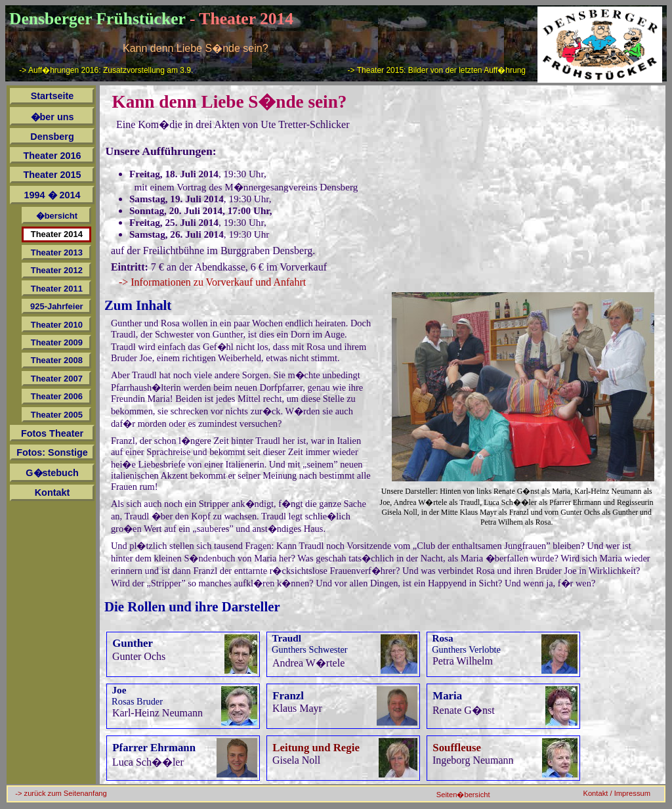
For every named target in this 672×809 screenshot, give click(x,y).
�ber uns (52, 117)
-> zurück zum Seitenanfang (61, 793)
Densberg (52, 137)
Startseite (52, 96)
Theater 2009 (57, 342)
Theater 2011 (57, 289)
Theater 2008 (57, 360)
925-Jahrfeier (57, 306)
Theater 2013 (57, 252)
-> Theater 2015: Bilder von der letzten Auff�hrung (437, 70)
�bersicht (57, 216)
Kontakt (52, 492)
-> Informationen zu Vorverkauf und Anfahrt (212, 282)
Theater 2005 (57, 415)
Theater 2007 (57, 379)
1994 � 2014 (52, 195)
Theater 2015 (52, 175)
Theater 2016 (52, 156)
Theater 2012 (57, 270)
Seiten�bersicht (463, 795)
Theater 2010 (57, 325)
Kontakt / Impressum (617, 793)
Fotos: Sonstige (52, 452)
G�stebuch (52, 473)
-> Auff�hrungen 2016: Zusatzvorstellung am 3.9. (106, 70)
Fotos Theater (52, 433)
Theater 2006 (57, 396)
